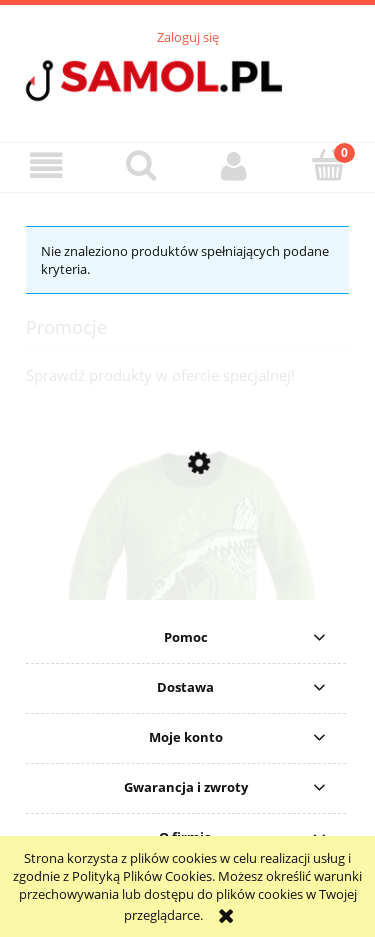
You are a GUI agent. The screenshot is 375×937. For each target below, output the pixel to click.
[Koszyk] (328, 165)
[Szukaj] (141, 165)
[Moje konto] (235, 166)
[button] (47, 166)
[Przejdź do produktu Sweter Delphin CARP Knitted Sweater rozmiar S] (187, 595)
